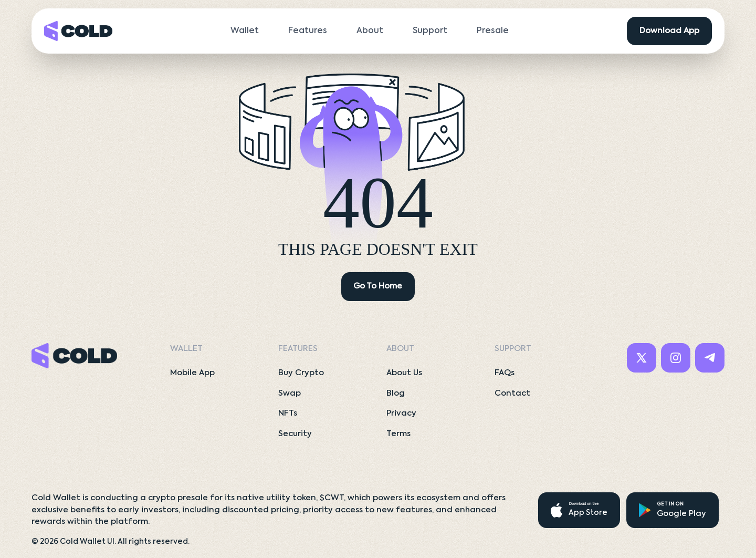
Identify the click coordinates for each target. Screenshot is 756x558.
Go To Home (378, 286)
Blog (396, 393)
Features (308, 31)
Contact (512, 393)
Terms (398, 434)
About (370, 31)
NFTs (288, 413)
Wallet (245, 31)
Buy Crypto (301, 373)
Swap (290, 393)
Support (430, 31)
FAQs (505, 373)
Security (295, 434)
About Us (404, 373)
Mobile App (192, 373)
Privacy (401, 413)
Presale (493, 31)
